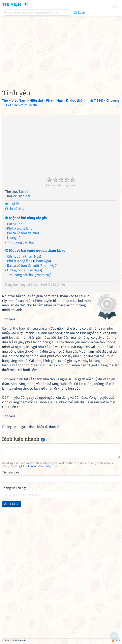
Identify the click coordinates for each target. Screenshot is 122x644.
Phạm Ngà (32, 256)
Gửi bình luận (12, 504)
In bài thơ (17, 209)
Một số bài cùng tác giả (26, 218)
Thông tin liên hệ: (14, 488)
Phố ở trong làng (20, 228)
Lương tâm (15, 238)
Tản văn (24, 192)
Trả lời (15, 204)
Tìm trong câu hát (21, 242)
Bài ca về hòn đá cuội (23, 233)
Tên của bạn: (11, 472)
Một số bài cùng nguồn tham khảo (35, 250)
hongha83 (26, 285)
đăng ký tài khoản (25, 466)
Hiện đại (24, 196)
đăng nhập (44, 466)
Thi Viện (11, 4)
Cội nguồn (15, 224)
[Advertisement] (61, 52)
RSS (116, 640)
